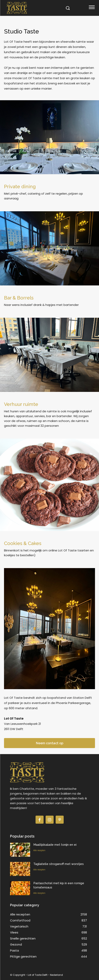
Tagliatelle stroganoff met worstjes (59, 864)
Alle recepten (39, 850)
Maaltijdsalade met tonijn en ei (55, 845)
